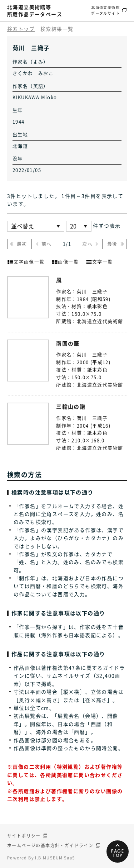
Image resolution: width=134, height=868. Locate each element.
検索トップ (21, 29)
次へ (87, 244)
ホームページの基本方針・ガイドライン (50, 845)
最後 (112, 244)
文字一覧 (99, 261)
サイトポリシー (24, 836)
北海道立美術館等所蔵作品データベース (35, 10)
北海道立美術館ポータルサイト (105, 10)
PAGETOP (118, 853)
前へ (47, 244)
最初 (22, 244)
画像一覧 (65, 261)
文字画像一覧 (26, 261)
